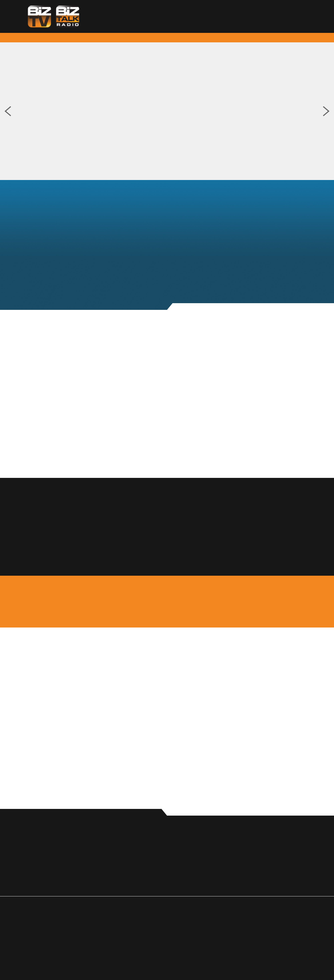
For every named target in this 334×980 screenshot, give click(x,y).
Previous (8, 111)
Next (326, 111)
